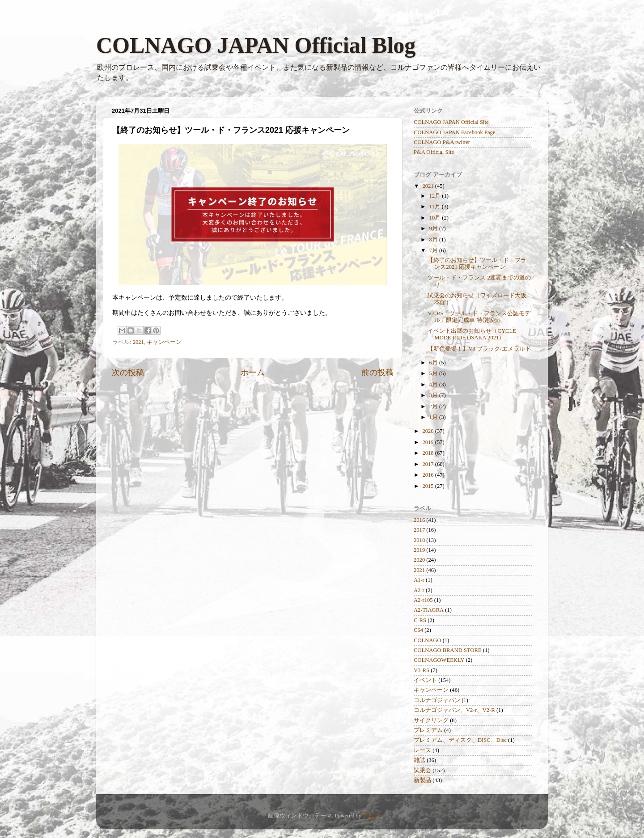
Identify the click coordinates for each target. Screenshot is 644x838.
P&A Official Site (434, 152)
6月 (434, 363)
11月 (436, 207)
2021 (138, 342)
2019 (428, 442)
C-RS (420, 620)
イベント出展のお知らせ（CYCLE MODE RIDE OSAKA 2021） (472, 334)
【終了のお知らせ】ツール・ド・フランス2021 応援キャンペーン (477, 264)
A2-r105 (423, 600)
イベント (425, 680)
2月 (434, 406)
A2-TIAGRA (429, 610)
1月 (434, 417)
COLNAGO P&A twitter (442, 142)
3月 (434, 395)
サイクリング (431, 720)
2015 (428, 486)
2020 (428, 431)
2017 (428, 464)
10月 (436, 218)
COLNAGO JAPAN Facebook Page (455, 132)
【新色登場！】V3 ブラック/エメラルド (479, 349)
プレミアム (428, 730)
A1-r (419, 580)
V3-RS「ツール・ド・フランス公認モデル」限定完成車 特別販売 (479, 317)
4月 (434, 385)
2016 (428, 475)
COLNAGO (428, 640)
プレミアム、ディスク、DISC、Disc (460, 740)
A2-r (419, 590)
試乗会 (422, 770)
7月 (434, 250)
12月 (436, 196)
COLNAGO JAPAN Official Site (451, 122)
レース (422, 750)
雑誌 (419, 760)
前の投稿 (377, 372)
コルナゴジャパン (437, 700)
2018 (428, 453)
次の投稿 (128, 372)
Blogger (372, 816)
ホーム (253, 372)
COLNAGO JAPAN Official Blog (256, 45)
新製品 (422, 780)
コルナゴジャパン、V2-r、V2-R (454, 710)
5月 (434, 373)
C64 (418, 630)
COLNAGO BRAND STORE (448, 650)
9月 (434, 229)
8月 (434, 240)
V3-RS (422, 670)
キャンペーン (164, 342)
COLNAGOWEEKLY (439, 660)
